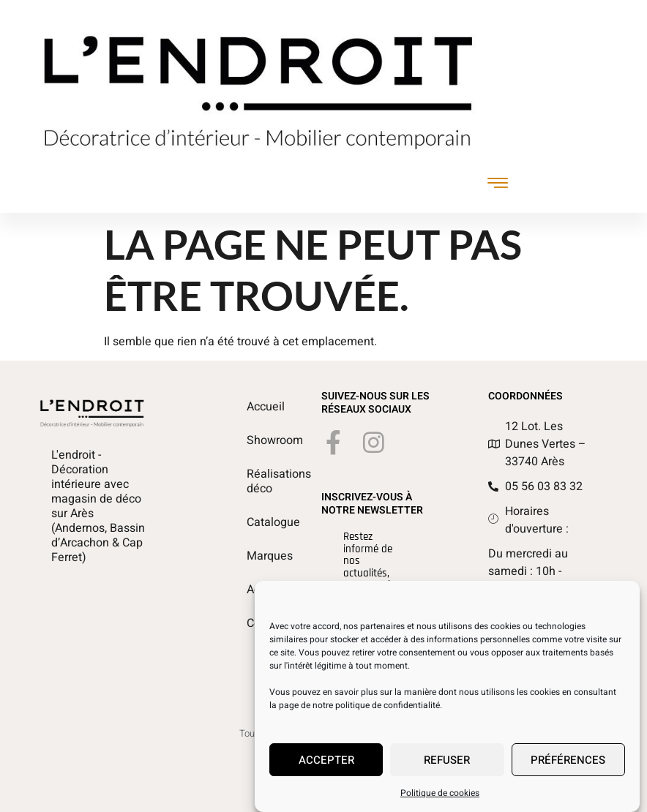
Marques (255, 556)
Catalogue (255, 522)
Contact (255, 623)
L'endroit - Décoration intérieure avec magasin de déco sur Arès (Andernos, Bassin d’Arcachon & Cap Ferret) (98, 506)
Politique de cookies (440, 798)
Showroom (255, 440)
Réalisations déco (255, 481)
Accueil (255, 407)
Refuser (447, 765)
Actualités (255, 590)
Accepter (326, 765)
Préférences (568, 765)
